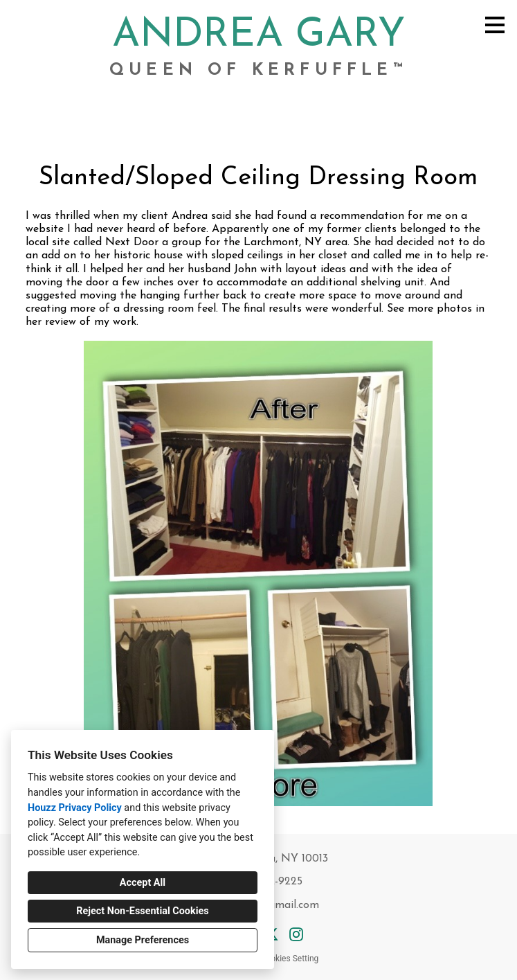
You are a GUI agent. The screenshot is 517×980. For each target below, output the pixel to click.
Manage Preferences (143, 940)
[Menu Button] (495, 25)
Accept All (143, 883)
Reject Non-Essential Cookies (142, 911)
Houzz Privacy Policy (75, 808)
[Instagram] (296, 934)
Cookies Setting (290, 959)
